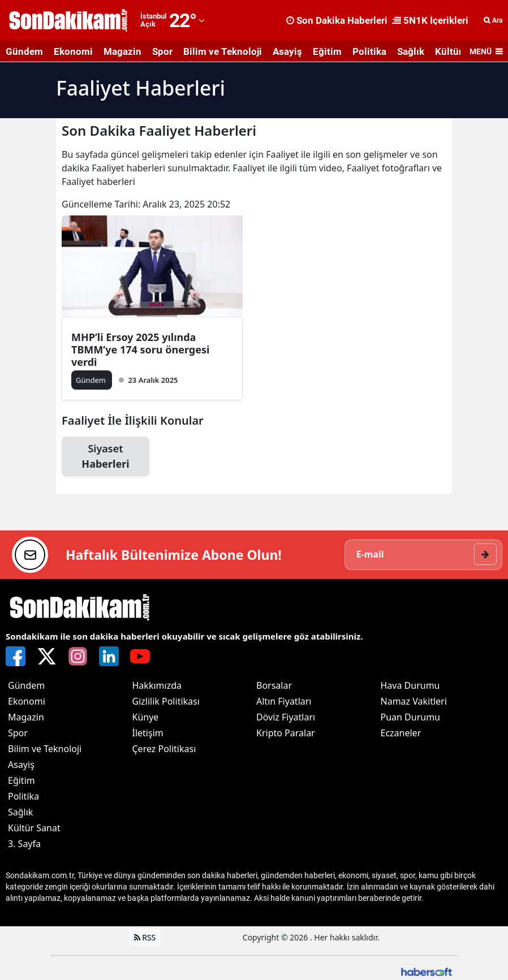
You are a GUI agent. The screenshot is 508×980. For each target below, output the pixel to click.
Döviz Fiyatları (286, 718)
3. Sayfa (24, 845)
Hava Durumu (410, 687)
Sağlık (411, 51)
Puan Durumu (411, 718)
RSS (145, 938)
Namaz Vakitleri (414, 702)
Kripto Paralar (286, 734)
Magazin (122, 51)
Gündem (24, 51)
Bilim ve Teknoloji (223, 51)
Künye (146, 718)
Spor (162, 51)
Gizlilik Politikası (166, 702)
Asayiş (287, 51)
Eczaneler (401, 734)
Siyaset (106, 457)
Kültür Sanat (34, 829)
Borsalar (274, 687)
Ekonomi (73, 51)
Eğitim (327, 51)
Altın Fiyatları (284, 702)
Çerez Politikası (164, 750)
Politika (369, 51)
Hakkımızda (157, 687)
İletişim (148, 734)
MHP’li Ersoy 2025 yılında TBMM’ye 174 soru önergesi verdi (140, 349)
